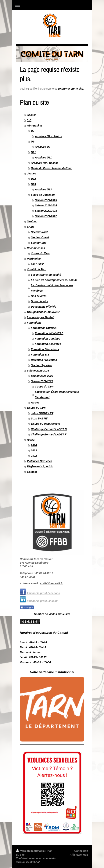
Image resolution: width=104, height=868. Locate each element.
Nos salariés (39, 296)
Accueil (32, 115)
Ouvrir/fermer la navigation (52, 5)
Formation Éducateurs (45, 349)
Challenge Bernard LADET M (49, 429)
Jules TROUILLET (42, 413)
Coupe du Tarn (40, 253)
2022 (34, 456)
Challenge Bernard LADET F (49, 434)
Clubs (31, 227)
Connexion (81, 851)
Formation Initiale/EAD (49, 333)
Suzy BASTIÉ (39, 418)
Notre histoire (39, 301)
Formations (34, 323)
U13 (33, 184)
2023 (34, 450)
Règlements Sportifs (40, 466)
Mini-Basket (34, 126)
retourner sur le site (71, 89)
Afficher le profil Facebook (43, 593)
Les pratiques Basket (40, 317)
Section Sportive (41, 365)
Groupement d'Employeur (43, 312)
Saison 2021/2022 (46, 216)
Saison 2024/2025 (46, 200)
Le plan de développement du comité (54, 280)
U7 (33, 131)
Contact (32, 472)
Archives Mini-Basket (44, 163)
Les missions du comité (46, 275)
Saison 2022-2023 (42, 381)
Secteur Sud (39, 243)
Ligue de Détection (43, 195)
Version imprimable (31, 851)
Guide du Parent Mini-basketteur (51, 168)
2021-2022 (37, 264)
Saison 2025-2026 (38, 371)
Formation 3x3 (40, 355)
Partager (27, 608)
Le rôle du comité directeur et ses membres (52, 288)
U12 (33, 179)
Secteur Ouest (40, 237)
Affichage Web (79, 855)
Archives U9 (43, 147)
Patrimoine (34, 259)
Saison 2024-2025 (42, 376)
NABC (31, 440)
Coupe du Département (45, 424)
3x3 (29, 120)
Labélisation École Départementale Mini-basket (57, 395)
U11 (33, 152)
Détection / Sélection (44, 360)
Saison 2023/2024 (46, 205)
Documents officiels (43, 307)
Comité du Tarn (37, 269)
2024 (34, 445)
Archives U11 (43, 158)
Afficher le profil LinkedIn (43, 601)
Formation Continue (47, 339)
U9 (33, 142)
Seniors (32, 221)
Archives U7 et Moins (48, 136)
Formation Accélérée (48, 344)
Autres (35, 403)
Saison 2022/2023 (46, 211)
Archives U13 (43, 189)
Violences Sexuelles (39, 461)
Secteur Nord (39, 232)
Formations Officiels (44, 328)
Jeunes (31, 173)
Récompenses (36, 248)
